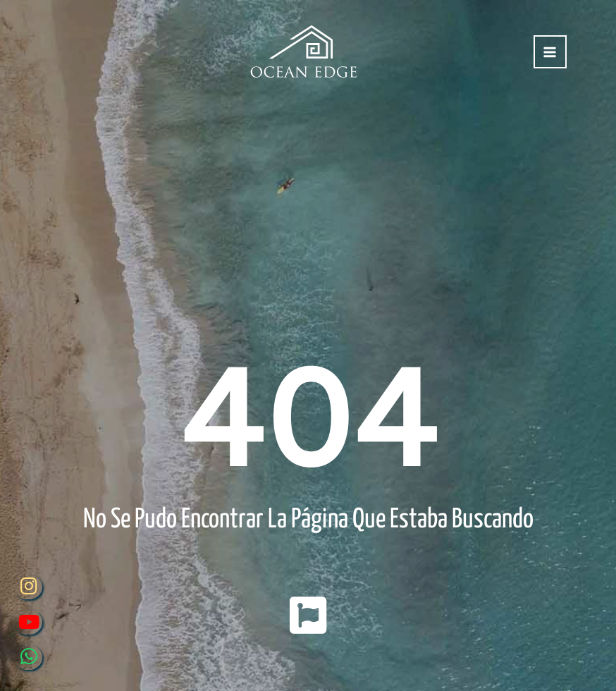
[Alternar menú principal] (550, 52)
